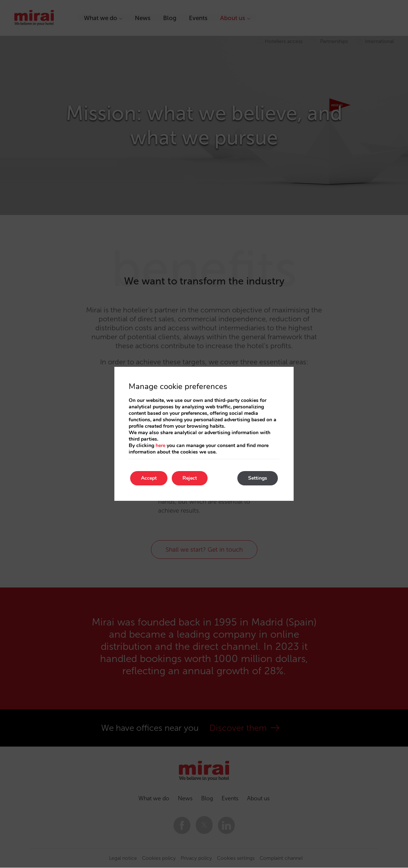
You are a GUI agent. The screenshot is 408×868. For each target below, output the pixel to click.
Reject (190, 478)
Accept (149, 478)
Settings (258, 478)
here (160, 445)
